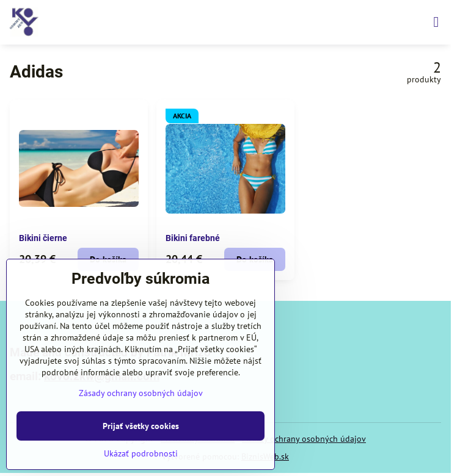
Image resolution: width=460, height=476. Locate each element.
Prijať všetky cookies (141, 426)
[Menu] (436, 22)
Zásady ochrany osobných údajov (304, 439)
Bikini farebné (193, 238)
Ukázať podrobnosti (141, 453)
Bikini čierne (43, 238)
